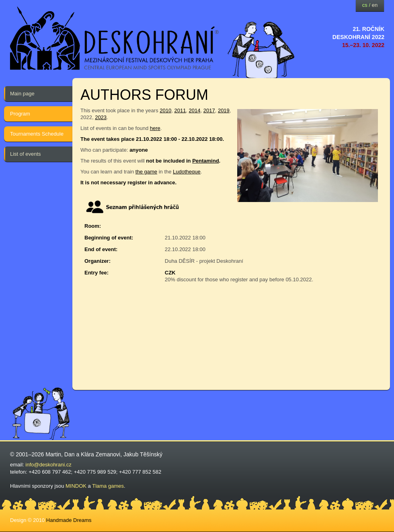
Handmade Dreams (69, 520)
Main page (22, 94)
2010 (165, 110)
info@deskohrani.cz (48, 465)
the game (146, 172)
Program (20, 114)
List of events (26, 154)
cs (365, 5)
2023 (101, 117)
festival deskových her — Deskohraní (115, 38)
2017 (209, 110)
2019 (224, 110)
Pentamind (205, 161)
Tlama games (108, 486)
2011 (180, 110)
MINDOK (76, 486)
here (155, 128)
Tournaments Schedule (37, 134)
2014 (195, 110)
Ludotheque (187, 172)
